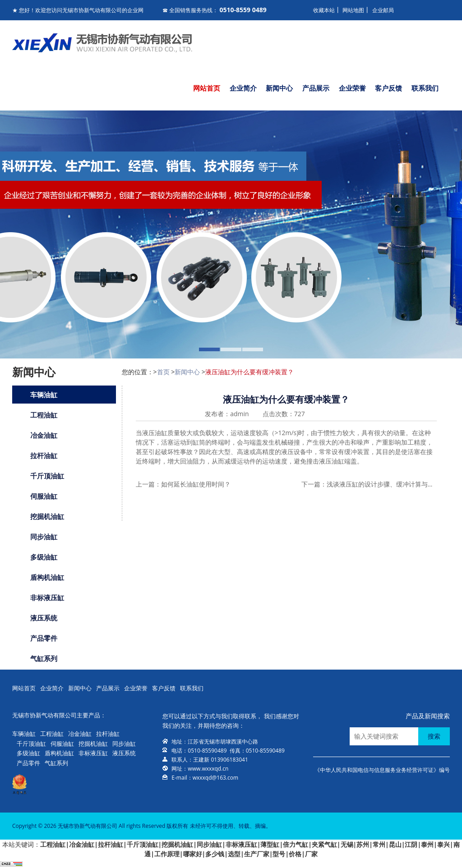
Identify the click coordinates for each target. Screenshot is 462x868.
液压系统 (44, 618)
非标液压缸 (47, 597)
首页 (163, 372)
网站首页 (207, 88)
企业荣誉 (352, 88)
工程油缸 (44, 415)
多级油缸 (44, 557)
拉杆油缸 (44, 455)
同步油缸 (44, 537)
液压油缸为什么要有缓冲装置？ (249, 372)
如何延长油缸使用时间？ (196, 484)
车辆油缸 (44, 395)
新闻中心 (279, 88)
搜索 (434, 736)
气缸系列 (44, 658)
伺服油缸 (44, 496)
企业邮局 (383, 10)
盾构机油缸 (47, 577)
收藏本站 (324, 10)
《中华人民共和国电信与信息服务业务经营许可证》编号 (382, 770)
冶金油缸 (44, 435)
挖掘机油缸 (47, 516)
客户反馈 (388, 88)
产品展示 (316, 88)
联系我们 (425, 88)
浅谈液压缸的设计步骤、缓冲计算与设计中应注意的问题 (381, 484)
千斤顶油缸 (47, 476)
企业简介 (243, 88)
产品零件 (44, 638)
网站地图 (353, 10)
